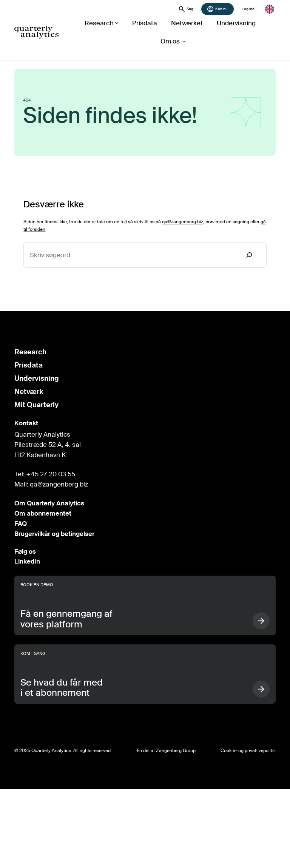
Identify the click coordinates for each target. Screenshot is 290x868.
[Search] (249, 255)
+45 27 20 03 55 (51, 474)
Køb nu (217, 9)
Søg (186, 9)
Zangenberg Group (176, 751)
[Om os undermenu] (170, 41)
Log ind (248, 9)
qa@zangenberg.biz (183, 222)
